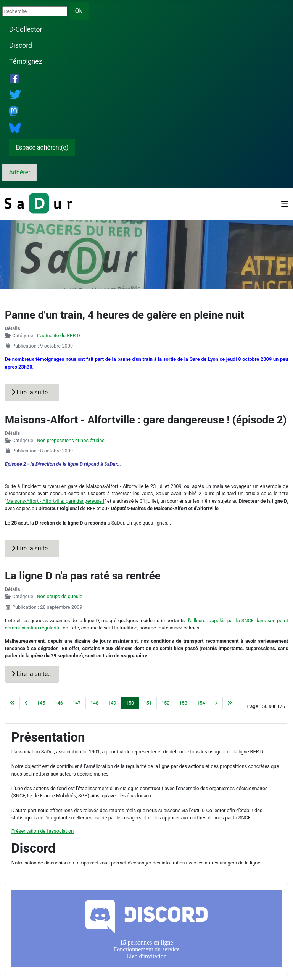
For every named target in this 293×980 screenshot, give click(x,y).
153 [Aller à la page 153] (183, 703)
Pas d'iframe (146, 929)
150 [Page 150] (130, 703)
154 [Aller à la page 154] (201, 703)
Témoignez (26, 61)
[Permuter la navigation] (285, 204)
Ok (79, 11)
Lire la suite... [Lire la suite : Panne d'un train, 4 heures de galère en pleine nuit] (32, 392)
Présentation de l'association (43, 831)
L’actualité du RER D (58, 336)
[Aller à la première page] (12, 703)
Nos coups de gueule (59, 596)
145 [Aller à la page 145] (41, 703)
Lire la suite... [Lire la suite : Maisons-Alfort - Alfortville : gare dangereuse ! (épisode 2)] (32, 548)
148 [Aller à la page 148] (95, 703)
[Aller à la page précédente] (26, 703)
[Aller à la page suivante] (216, 703)
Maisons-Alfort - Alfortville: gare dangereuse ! (55, 501)
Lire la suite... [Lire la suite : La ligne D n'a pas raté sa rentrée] (32, 674)
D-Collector (26, 29)
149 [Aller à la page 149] (112, 703)
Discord (21, 45)
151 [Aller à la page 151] (148, 703)
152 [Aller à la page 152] (166, 703)
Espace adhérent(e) (42, 147)
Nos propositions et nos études (70, 440)
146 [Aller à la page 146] (59, 703)
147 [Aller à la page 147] (77, 703)
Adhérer (19, 172)
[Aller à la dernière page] (230, 703)
